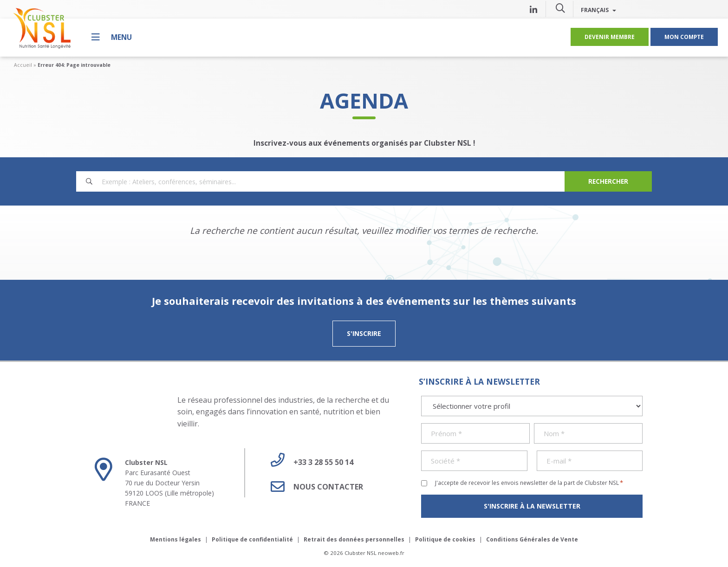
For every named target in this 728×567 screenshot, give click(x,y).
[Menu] (112, 37)
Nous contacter (313, 487)
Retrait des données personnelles (354, 539)
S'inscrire (364, 333)
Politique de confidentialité (252, 539)
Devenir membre (610, 37)
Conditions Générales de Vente (532, 539)
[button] (560, 8)
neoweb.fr (391, 553)
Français (598, 10)
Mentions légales (175, 539)
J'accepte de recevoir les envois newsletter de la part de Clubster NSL (529, 483)
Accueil (23, 65)
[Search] (608, 181)
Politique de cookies (445, 539)
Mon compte (684, 37)
